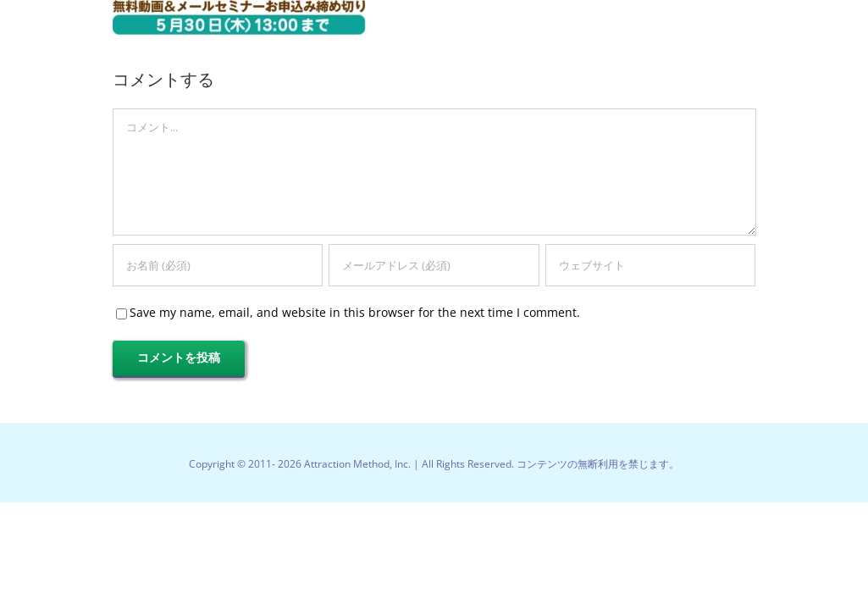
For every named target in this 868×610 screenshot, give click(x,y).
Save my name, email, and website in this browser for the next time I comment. (355, 312)
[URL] (650, 265)
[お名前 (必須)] (218, 265)
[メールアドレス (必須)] (434, 265)
